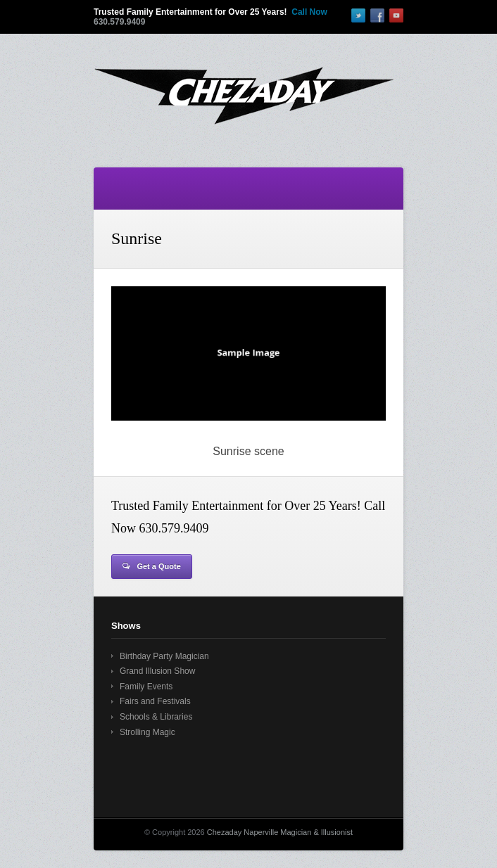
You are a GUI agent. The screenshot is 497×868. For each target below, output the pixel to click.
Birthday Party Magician (164, 656)
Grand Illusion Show (157, 671)
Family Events (146, 687)
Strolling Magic (147, 732)
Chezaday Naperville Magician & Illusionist (280, 832)
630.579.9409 (119, 22)
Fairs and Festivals (155, 701)
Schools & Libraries (156, 717)
